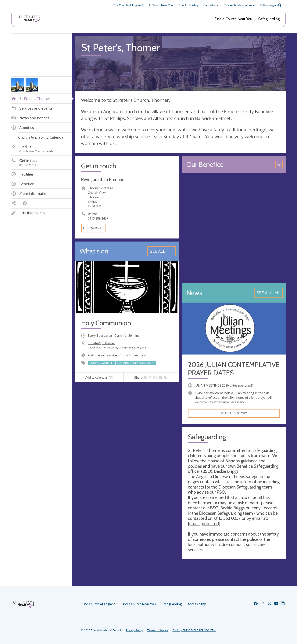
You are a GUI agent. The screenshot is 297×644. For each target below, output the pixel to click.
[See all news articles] (268, 293)
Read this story (234, 413)
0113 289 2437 (98, 218)
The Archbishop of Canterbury (198, 5)
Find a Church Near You (233, 19)
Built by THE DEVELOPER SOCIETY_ (194, 630)
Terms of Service (158, 630)
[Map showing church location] (234, 228)
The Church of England (128, 5)
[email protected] (204, 524)
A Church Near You (161, 5)
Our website (93, 228)
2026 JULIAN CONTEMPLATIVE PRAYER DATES (234, 369)
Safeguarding (269, 19)
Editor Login (271, 5)
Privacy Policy (134, 630)
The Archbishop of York (239, 5)
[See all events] (161, 251)
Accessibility (197, 604)
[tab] (99, 377)
